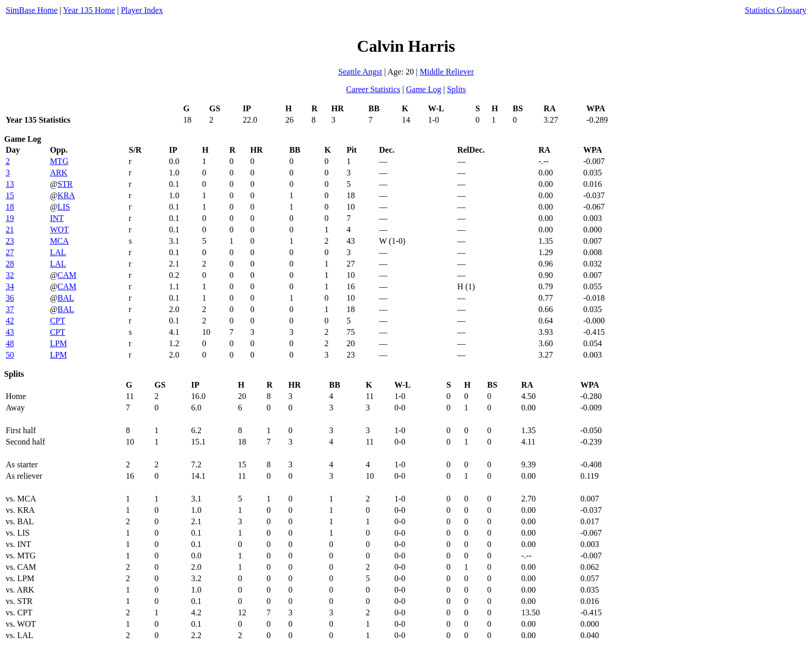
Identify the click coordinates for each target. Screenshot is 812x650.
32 (10, 275)
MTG (59, 161)
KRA (66, 195)
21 (10, 230)
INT (57, 218)
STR (65, 184)
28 (10, 264)
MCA (59, 241)
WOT (59, 230)
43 (10, 332)
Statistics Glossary (775, 10)
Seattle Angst (360, 72)
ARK (59, 173)
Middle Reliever (447, 72)
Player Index (142, 10)
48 (10, 343)
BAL (66, 298)
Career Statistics (373, 89)
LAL (58, 252)
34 (10, 286)
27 (10, 252)
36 (10, 298)
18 (10, 207)
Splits (456, 89)
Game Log (424, 89)
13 (10, 184)
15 (10, 195)
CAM (67, 275)
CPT (57, 321)
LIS (64, 207)
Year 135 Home (89, 10)
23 (10, 241)
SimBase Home (32, 10)
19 (10, 218)
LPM (58, 343)
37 (10, 309)
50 (10, 355)
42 (10, 321)
